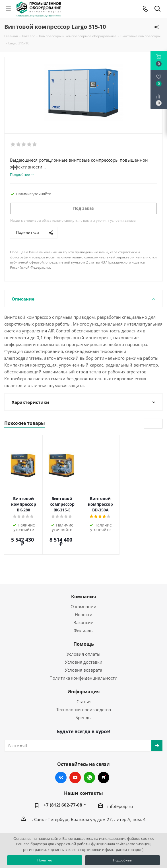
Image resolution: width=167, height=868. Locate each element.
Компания (83, 576)
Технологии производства (84, 689)
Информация (83, 671)
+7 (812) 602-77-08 (63, 785)
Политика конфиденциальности (83, 658)
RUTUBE (104, 757)
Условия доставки (84, 642)
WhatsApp (89, 757)
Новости (84, 594)
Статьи (84, 681)
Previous (149, 424)
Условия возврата (83, 650)
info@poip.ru (120, 786)
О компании (83, 586)
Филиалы (84, 610)
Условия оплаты (83, 634)
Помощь (84, 624)
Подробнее (122, 860)
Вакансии (83, 602)
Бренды (83, 697)
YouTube (75, 757)
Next (158, 424)
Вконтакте (61, 757)
